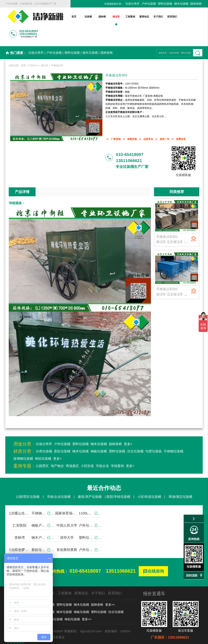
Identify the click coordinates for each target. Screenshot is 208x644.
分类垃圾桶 (44, 435)
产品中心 (33, 49)
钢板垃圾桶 (99, 435)
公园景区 (42, 449)
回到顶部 (192, 575)
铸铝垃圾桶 (43, 442)
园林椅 (91, 17)
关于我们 (147, 17)
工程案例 (119, 17)
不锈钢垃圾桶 (173, 435)
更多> (128, 427)
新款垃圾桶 (62, 435)
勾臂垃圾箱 (154, 435)
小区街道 (87, 449)
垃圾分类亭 (132, 4)
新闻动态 (133, 17)
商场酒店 (72, 449)
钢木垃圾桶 (181, 4)
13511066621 (121, 554)
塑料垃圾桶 (165, 4)
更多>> (110, 588)
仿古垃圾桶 (135, 435)
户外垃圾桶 (149, 4)
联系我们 (161, 17)
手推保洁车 (57, 49)
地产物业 (57, 449)
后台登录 (167, 639)
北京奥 (109, 100)
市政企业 (102, 449)
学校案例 (117, 449)
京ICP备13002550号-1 (143, 639)
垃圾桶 (77, 17)
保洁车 (105, 17)
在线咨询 (153, 555)
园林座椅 (196, 4)
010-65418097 (85, 554)
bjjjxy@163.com (91, 614)
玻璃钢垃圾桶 (23, 442)
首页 (63, 17)
